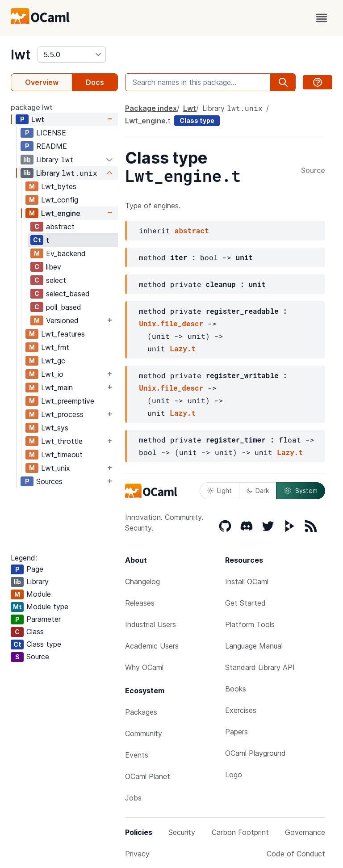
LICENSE (51, 133)
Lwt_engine (61, 213)
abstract (60, 227)
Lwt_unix (56, 468)
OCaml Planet (148, 776)
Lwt (38, 119)
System (301, 491)
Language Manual (254, 646)
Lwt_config (60, 200)
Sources (49, 481)
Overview (42, 82)
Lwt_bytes (59, 186)
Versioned (62, 320)
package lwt (32, 107)
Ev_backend (66, 253)
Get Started (245, 603)
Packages (141, 712)
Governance (305, 832)
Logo (234, 775)
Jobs (133, 798)
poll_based (64, 307)
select (56, 280)
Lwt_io (52, 374)
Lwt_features (63, 334)
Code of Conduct (296, 854)
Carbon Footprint (240, 832)
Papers (236, 732)
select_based (68, 294)
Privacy (137, 854)
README (52, 146)
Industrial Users (151, 624)
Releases (140, 603)
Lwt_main (57, 388)
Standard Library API (260, 667)
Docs (95, 82)
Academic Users (152, 646)
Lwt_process (62, 414)
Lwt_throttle (62, 441)
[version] (72, 55)
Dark (258, 491)
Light (220, 491)
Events (137, 755)
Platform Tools (250, 624)
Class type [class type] (197, 120)
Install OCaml (247, 581)
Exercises (241, 710)
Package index (151, 108)
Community (144, 733)
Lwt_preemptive (68, 401)
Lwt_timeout (62, 455)
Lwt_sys (55, 428)
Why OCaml (144, 667)
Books (236, 689)
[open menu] (322, 18)
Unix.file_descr (171, 323)
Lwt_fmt (55, 347)
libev (54, 267)
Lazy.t (183, 348)
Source (313, 171)
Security (182, 832)
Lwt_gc (53, 361)
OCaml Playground (255, 753)
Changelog (142, 581)
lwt (21, 55)
